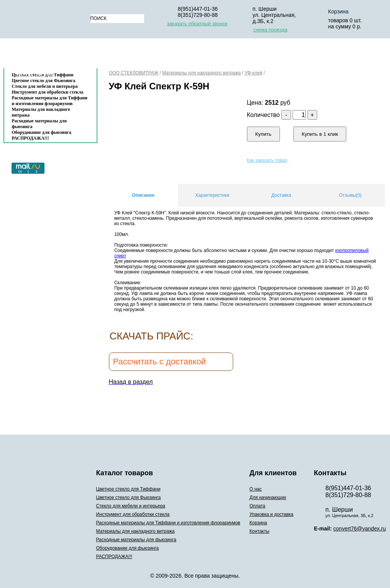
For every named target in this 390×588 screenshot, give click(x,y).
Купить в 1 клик (320, 134)
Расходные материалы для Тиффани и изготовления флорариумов (50, 101)
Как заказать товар (267, 160)
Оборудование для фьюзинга (42, 132)
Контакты (35, 73)
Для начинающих (157, 55)
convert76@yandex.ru (360, 529)
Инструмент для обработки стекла (48, 92)
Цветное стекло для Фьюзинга (129, 497)
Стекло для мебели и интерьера (45, 86)
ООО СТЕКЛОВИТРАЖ (134, 73)
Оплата (208, 55)
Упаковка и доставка (267, 55)
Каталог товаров (47, 55)
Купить (263, 134)
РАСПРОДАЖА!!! (30, 138)
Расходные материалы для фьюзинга (39, 124)
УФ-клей (253, 73)
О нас (109, 55)
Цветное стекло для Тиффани (128, 489)
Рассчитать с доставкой (160, 362)
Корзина (327, 55)
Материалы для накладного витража (41, 112)
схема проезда (271, 30)
